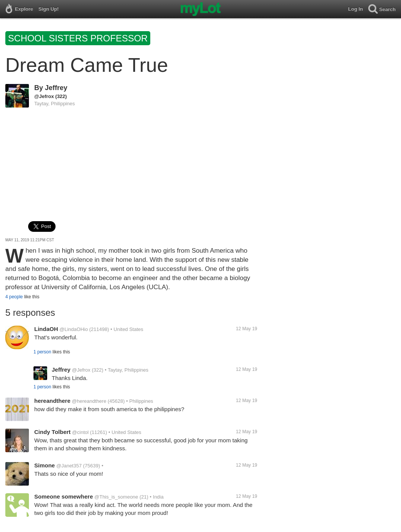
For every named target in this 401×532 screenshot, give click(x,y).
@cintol (80, 432)
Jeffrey (56, 88)
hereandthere (52, 401)
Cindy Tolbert (53, 432)
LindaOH (46, 329)
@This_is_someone (116, 497)
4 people (14, 297)
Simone (45, 465)
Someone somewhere (64, 496)
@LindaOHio (74, 329)
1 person (42, 352)
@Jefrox (44, 96)
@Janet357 (69, 466)
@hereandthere (89, 401)
